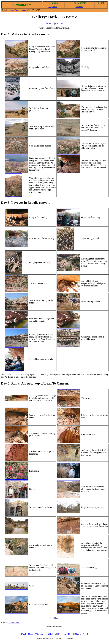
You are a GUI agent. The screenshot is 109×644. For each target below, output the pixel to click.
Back (24, 634)
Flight (71, 634)
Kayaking (62, 634)
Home (31, 634)
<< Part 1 (50, 23)
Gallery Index (14, 622)
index (12, 10)
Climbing (52, 634)
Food (85, 634)
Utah (30, 10)
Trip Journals (41, 634)
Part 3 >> (59, 23)
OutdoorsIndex (21, 10)
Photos (78, 634)
